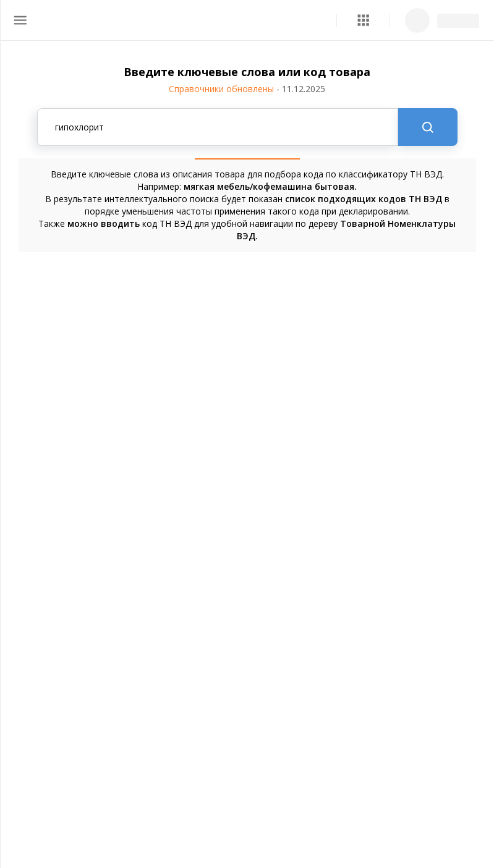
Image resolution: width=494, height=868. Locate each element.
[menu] (20, 20)
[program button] (363, 20)
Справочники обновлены (247, 89)
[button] (363, 20)
